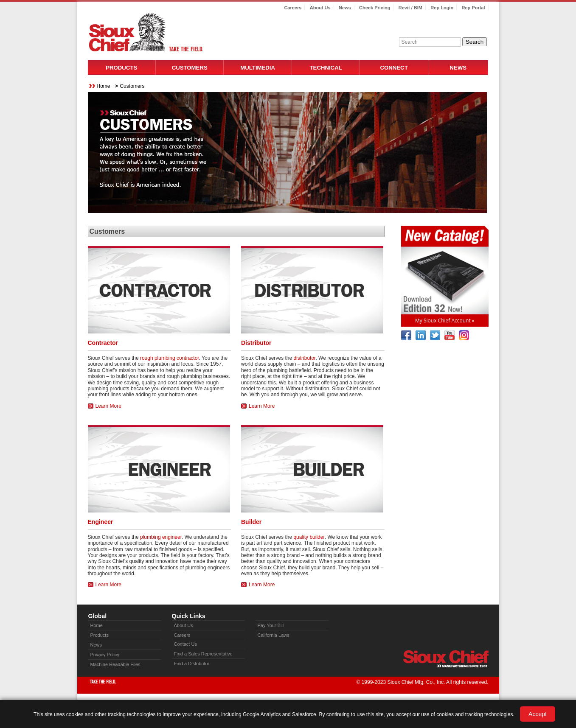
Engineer (101, 522)
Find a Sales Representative (203, 654)
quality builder (309, 537)
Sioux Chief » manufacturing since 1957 (446, 659)
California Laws (274, 635)
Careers (293, 8)
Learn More (108, 406)
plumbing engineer (161, 537)
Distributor (256, 343)
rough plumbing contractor (170, 358)
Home (104, 86)
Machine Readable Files (115, 664)
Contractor (103, 343)
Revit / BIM (410, 8)
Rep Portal (473, 8)
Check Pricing (375, 8)
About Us (320, 8)
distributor (304, 358)
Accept (538, 714)
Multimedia (258, 68)
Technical (326, 68)
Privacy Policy (105, 655)
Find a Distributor (192, 664)
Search (475, 42)
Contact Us (185, 644)
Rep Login (442, 8)
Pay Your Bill (271, 625)
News (345, 8)
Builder (251, 522)
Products (121, 68)
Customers (190, 68)
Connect (394, 68)
